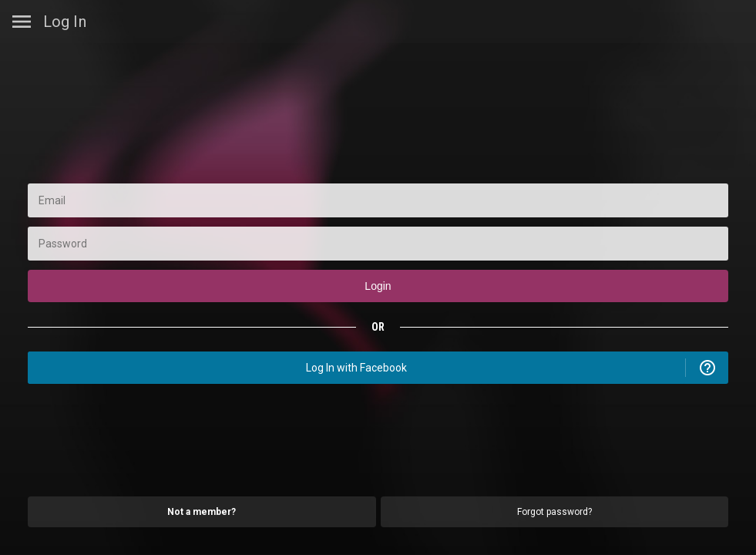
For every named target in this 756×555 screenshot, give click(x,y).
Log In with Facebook (356, 368)
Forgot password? (554, 512)
